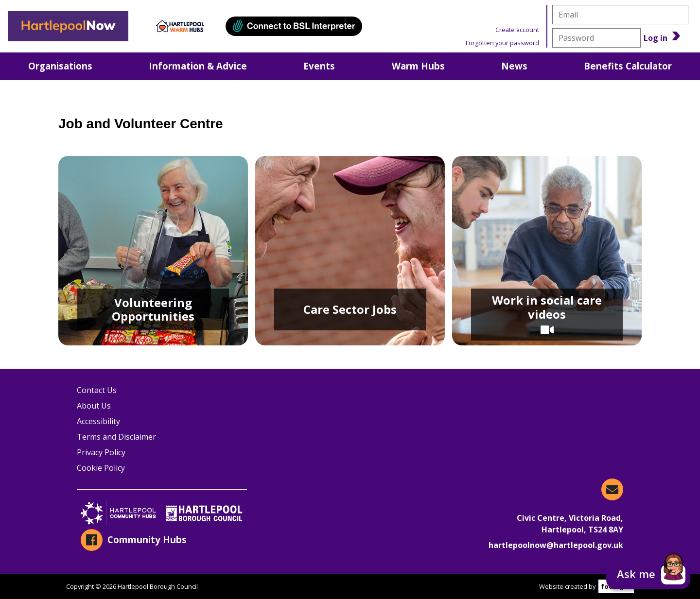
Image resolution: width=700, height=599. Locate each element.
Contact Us (97, 390)
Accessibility (98, 421)
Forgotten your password (502, 43)
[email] (620, 15)
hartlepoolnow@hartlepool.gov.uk (556, 545)
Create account (517, 30)
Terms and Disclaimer (116, 437)
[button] (648, 575)
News (514, 66)
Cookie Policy (101, 468)
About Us (94, 406)
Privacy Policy (101, 452)
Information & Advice (198, 66)
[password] (596, 38)
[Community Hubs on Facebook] (162, 540)
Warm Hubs (418, 66)
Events (319, 66)
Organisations (60, 66)
